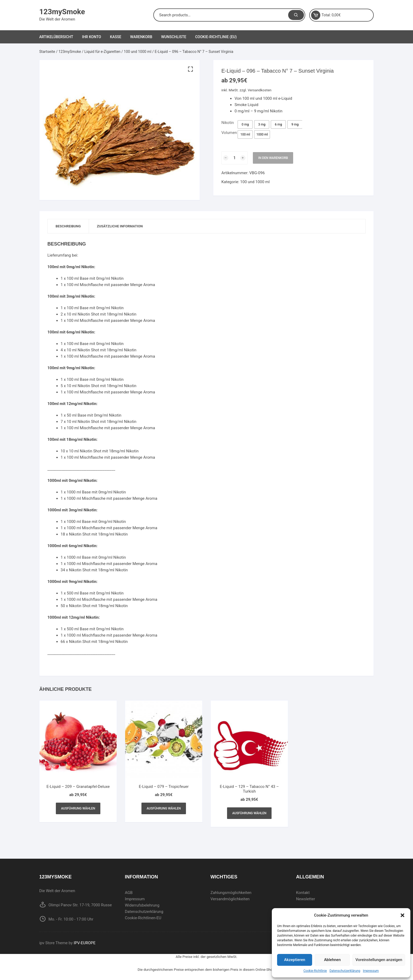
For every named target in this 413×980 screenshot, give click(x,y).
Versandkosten (260, 90)
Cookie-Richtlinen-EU (143, 918)
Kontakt (303, 893)
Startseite (47, 52)
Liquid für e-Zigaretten (102, 52)
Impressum (371, 971)
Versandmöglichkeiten (230, 899)
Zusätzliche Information (120, 226)
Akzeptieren (295, 960)
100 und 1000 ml (138, 52)
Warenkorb (141, 37)
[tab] (68, 226)
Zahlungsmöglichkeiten (231, 893)
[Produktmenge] (234, 158)
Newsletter (306, 899)
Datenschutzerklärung (345, 971)
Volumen (229, 133)
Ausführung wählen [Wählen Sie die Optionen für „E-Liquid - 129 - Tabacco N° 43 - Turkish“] (249, 813)
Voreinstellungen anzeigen (379, 960)
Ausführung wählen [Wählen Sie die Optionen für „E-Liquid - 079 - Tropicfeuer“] (164, 808)
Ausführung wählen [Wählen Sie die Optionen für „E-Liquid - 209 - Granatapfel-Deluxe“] (78, 808)
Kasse (115, 37)
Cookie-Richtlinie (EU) (216, 37)
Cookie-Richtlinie (315, 971)
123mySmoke (62, 12)
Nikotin (227, 123)
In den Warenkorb (273, 158)
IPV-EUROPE (85, 943)
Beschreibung (68, 226)
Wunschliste (174, 37)
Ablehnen (332, 960)
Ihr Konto (91, 37)
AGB (129, 893)
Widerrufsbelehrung (142, 905)
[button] (402, 915)
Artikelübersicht (56, 37)
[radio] (245, 124)
